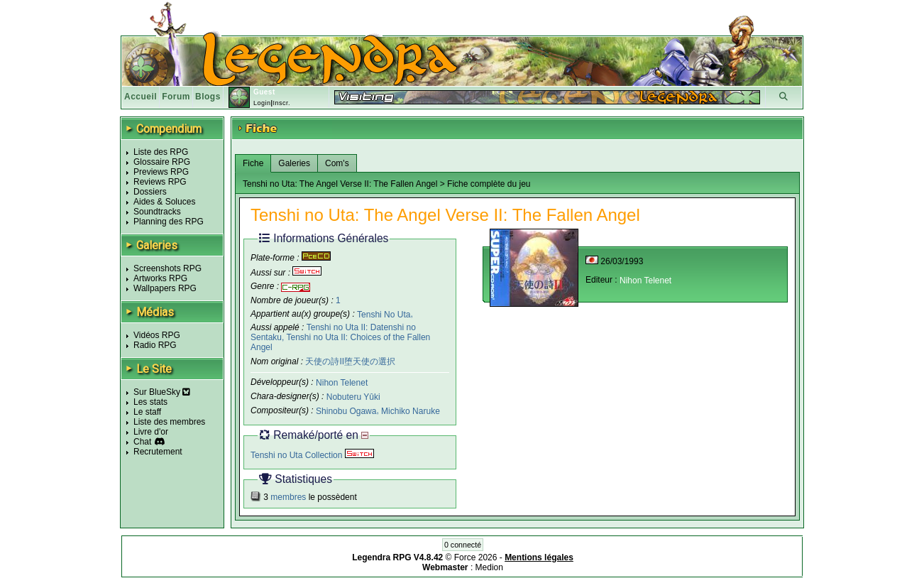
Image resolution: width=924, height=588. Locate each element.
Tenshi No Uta (384, 314)
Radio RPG (155, 345)
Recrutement (158, 452)
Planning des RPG (169, 222)
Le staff (147, 412)
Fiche (253, 163)
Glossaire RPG (162, 162)
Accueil (141, 97)
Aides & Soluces (164, 202)
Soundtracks (157, 212)
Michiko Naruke (411, 411)
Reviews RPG (160, 182)
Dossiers (150, 192)
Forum (176, 97)
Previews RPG (161, 172)
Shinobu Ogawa (346, 411)
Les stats (150, 402)
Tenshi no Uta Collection (312, 455)
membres (288, 497)
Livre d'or (151, 432)
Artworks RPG (160, 278)
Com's (337, 163)
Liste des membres (169, 422)
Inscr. (281, 103)
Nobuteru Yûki (353, 397)
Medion (489, 567)
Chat (142, 442)
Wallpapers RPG (165, 288)
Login (262, 103)
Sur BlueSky (162, 392)
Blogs (208, 97)
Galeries (294, 163)
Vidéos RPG (157, 335)
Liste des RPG (161, 152)
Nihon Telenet (342, 383)
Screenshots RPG (167, 268)
